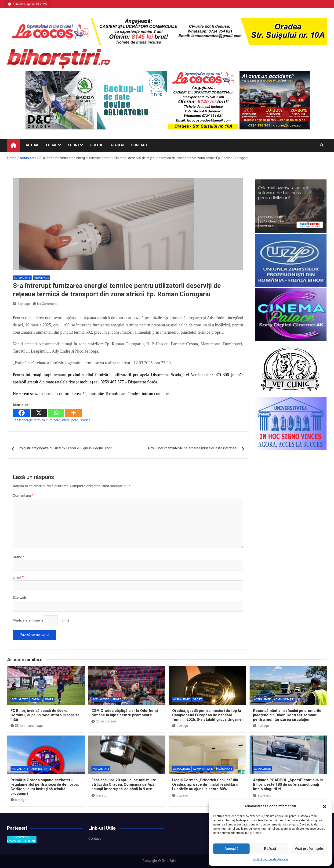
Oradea (85, 420)
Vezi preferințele (309, 849)
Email (18, 577)
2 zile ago (262, 795)
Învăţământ (224, 769)
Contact (139, 145)
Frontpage (41, 278)
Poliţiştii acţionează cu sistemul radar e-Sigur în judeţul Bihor (65, 448)
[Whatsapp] (56, 413)
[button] (325, 806)
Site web (19, 598)
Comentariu (23, 496)
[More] (73, 413)
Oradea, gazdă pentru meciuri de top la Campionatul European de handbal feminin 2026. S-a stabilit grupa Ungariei (207, 715)
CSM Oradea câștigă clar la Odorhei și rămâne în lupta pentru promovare (125, 713)
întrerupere (70, 420)
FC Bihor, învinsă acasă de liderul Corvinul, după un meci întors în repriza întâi (45, 715)
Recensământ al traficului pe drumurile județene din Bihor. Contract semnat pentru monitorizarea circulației (287, 715)
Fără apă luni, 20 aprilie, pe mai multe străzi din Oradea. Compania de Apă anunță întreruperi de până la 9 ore (124, 784)
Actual (32, 145)
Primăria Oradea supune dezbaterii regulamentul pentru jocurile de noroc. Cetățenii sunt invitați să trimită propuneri (45, 787)
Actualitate (22, 278)
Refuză (270, 849)
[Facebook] (22, 413)
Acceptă (231, 849)
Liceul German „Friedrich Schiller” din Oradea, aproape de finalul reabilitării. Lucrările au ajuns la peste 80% (205, 784)
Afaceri (117, 145)
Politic (97, 145)
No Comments (48, 304)
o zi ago (180, 726)
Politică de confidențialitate (270, 859)
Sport (74, 145)
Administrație (284, 699)
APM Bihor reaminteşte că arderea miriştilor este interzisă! (192, 448)
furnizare (53, 420)
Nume (19, 557)
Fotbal (36, 699)
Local (52, 145)
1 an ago (21, 304)
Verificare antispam (28, 620)
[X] (39, 413)
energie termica (33, 420)
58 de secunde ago (27, 726)
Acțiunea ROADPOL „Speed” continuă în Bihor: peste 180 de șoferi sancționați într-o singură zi (288, 784)
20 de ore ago (104, 721)
